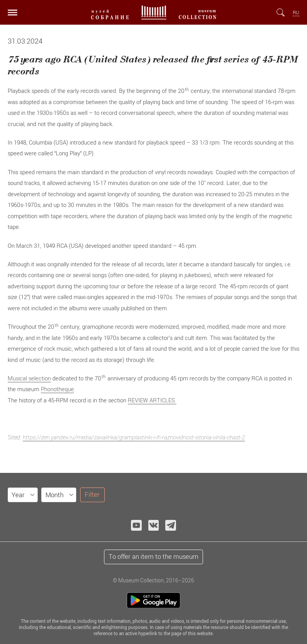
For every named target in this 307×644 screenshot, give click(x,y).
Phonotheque (57, 389)
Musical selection (29, 378)
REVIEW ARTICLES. (152, 400)
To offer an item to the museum (153, 557)
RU (296, 13)
